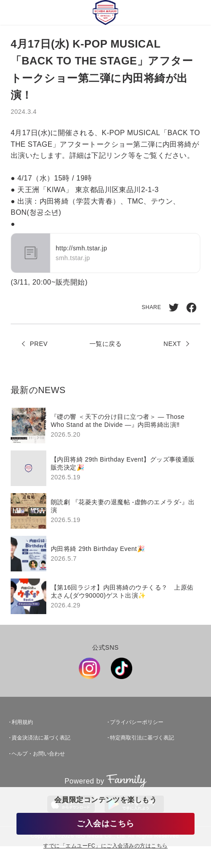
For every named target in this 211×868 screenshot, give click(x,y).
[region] (105, 511)
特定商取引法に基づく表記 (142, 738)
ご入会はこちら (105, 824)
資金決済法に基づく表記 (41, 738)
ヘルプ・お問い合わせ (38, 754)
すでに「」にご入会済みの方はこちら (105, 846)
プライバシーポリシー (137, 722)
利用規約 (22, 722)
